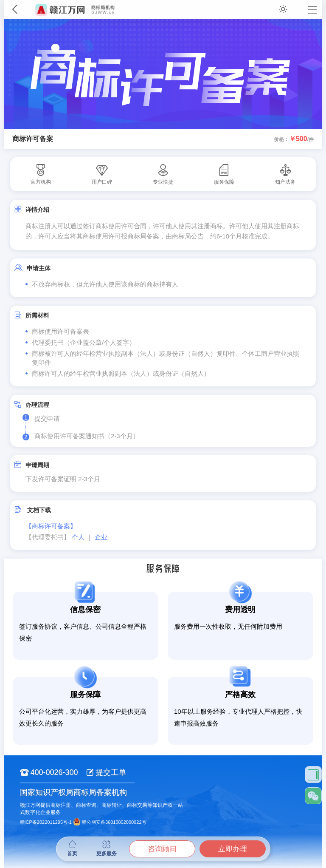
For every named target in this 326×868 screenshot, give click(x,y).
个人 (78, 537)
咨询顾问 (162, 849)
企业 (101, 537)
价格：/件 (294, 139)
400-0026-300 (49, 772)
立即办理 (233, 849)
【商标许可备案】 (51, 526)
